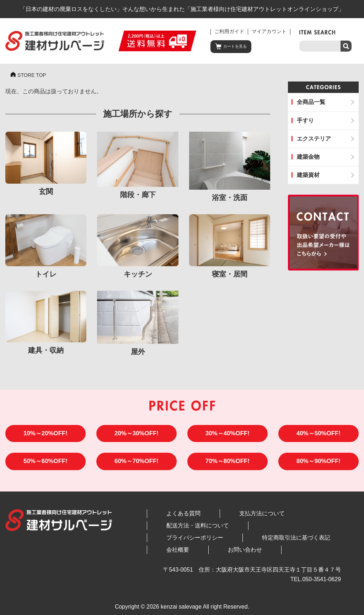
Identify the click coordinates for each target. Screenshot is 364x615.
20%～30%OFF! (137, 436)
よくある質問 (170, 518)
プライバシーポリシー (181, 530)
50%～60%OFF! (46, 466)
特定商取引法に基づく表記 (255, 530)
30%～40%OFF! (228, 436)
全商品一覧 (311, 102)
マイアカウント (269, 31)
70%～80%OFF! (228, 466)
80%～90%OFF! (319, 466)
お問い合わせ (170, 543)
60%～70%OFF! (137, 466)
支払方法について (220, 518)
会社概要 (311, 530)
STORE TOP (34, 76)
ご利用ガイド (229, 31)
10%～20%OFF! (46, 436)
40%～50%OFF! (319, 436)
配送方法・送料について (285, 518)
